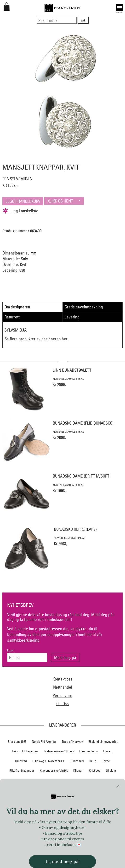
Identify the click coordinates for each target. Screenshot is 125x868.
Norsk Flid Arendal (44, 742)
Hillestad (21, 761)
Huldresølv (77, 761)
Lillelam (111, 770)
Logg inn (63, 856)
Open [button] (119, 8)
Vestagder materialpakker (27, 838)
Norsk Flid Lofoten (61, 790)
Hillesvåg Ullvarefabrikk (48, 761)
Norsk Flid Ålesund (88, 800)
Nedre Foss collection (38, 780)
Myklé (14, 780)
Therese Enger (78, 819)
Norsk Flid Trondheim (56, 800)
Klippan (78, 770)
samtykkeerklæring (23, 640)
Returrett (12, 317)
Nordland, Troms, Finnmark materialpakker (87, 780)
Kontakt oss (63, 679)
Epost (11, 650)
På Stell (18, 809)
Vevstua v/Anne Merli (101, 838)
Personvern (62, 695)
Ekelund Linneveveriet (103, 742)
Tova (8, 829)
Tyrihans (62, 829)
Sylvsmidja (105, 809)
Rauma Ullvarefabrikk (43, 809)
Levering (72, 317)
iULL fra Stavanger (22, 770)
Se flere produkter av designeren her (36, 339)
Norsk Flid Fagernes (25, 751)
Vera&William (111, 829)
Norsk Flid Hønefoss (23, 800)
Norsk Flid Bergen (31, 790)
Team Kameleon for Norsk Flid (26, 819)
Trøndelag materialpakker (34, 829)
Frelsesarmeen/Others (59, 751)
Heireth (108, 751)
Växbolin (91, 829)
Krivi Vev (95, 770)
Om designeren (17, 307)
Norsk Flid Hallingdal (92, 790)
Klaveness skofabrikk (54, 770)
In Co (93, 761)
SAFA (89, 809)
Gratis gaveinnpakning (84, 307)
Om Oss (62, 704)
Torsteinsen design (106, 819)
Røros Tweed (71, 809)
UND (77, 829)
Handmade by (88, 751)
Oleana (111, 800)
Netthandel (63, 687)
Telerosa (57, 819)
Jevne (106, 761)
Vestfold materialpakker (65, 838)
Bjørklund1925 (17, 742)
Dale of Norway (72, 742)
